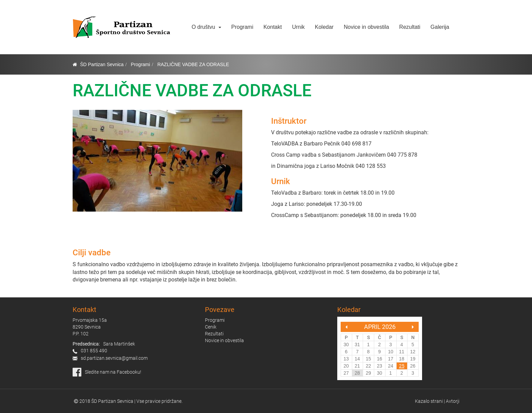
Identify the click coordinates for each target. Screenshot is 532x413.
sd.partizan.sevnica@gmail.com (114, 358)
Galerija (440, 27)
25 (402, 366)
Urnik (298, 27)
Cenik (211, 327)
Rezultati (410, 27)
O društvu (206, 27)
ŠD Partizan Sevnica (102, 64)
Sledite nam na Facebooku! (113, 372)
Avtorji (453, 401)
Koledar (324, 27)
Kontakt (272, 27)
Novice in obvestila (366, 27)
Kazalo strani (429, 401)
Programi (242, 27)
